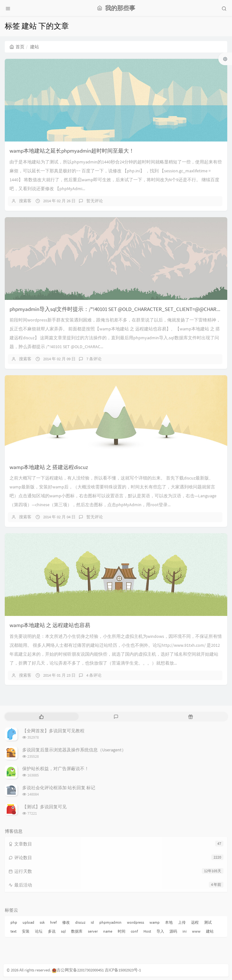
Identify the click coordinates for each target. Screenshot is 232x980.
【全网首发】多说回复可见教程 (53, 731)
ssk (42, 922)
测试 (208, 922)
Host (147, 931)
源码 (173, 931)
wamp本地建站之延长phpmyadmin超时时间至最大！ (72, 151)
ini (185, 931)
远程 (195, 922)
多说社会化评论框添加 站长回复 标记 (59, 788)
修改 (66, 922)
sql (63, 931)
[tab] (41, 717)
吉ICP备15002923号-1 (123, 970)
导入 (160, 931)
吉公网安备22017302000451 (78, 970)
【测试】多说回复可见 (44, 807)
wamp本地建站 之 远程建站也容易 (50, 625)
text (13, 931)
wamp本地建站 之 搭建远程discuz (49, 467)
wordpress (136, 922)
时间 (122, 931)
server (93, 931)
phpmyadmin (110, 922)
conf (134, 931)
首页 (17, 47)
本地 (169, 922)
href (53, 922)
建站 (210, 931)
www (196, 931)
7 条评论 (94, 359)
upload (28, 922)
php (14, 922)
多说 (52, 931)
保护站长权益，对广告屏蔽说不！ (56, 769)
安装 (26, 931)
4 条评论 (94, 675)
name (108, 931)
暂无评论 (95, 201)
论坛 (39, 931)
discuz (80, 922)
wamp (155, 922)
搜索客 (25, 201)
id (92, 922)
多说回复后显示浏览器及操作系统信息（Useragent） (74, 750)
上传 (182, 922)
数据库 (77, 931)
